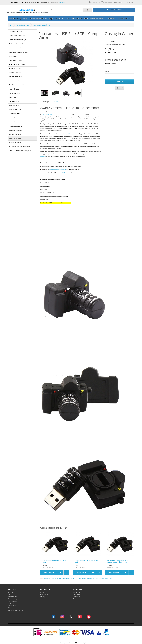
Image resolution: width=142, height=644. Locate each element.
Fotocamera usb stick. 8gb (42, 25)
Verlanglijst (76, 597)
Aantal (107, 72)
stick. (57, 578)
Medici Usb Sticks (15, 93)
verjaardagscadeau (68, 578)
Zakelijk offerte (12, 601)
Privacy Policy (12, 606)
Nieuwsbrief (76, 599)
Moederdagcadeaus (16, 126)
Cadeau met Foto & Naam (80, 19)
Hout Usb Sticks (14, 89)
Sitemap (43, 597)
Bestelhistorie (77, 594)
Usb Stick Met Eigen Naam (18, 19)
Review (56, 102)
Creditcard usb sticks (16, 77)
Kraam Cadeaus (14, 122)
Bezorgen (11, 592)
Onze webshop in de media (16, 599)
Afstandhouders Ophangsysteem (20, 147)
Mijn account (77, 592)
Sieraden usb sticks (15, 101)
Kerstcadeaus (13, 118)
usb (53, 578)
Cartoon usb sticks (15, 73)
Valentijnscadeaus (15, 134)
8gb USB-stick (70, 134)
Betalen (10, 608)
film (111, 578)
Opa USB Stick (63, 173)
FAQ (9, 594)
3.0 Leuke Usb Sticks (15, 60)
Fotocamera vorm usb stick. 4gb (54, 561)
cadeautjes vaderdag (95, 578)
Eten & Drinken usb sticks (17, 85)
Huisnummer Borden (97, 19)
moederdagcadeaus (81, 578)
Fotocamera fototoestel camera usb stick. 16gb (118, 561)
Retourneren (44, 594)
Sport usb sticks (14, 105)
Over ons (11, 603)
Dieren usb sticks (15, 81)
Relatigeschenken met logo (18, 40)
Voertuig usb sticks (15, 110)
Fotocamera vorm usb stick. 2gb (87, 561)
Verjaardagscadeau (124, 19)
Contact (43, 592)
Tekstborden (111, 19)
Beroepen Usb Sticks (16, 68)
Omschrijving (46, 102)
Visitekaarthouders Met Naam (19, 52)
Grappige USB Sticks (62, 19)
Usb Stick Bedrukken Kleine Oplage (41, 19)
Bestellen (120, 82)
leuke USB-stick (48, 115)
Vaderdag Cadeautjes (16, 130)
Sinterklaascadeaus (15, 142)
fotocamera (48, 578)
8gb (60, 578)
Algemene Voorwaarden (15, 610)
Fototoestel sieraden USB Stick (57, 169)
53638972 (62, 2)
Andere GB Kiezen (111, 63)
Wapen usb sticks (15, 114)
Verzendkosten (12, 597)
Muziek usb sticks (15, 97)
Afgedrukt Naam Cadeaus (17, 64)
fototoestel (106, 578)
